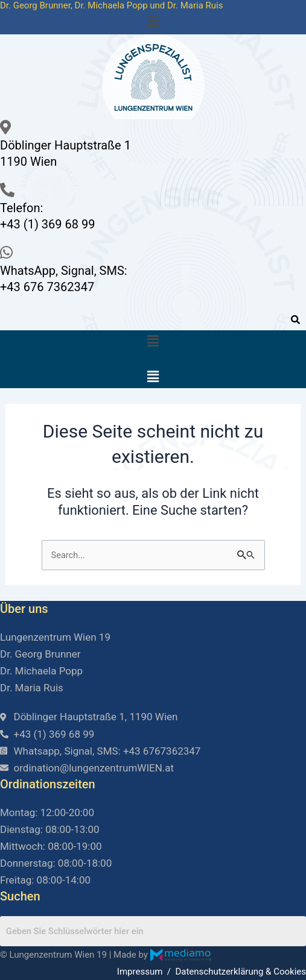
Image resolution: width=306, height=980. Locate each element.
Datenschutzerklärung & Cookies (241, 972)
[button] (153, 23)
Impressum (140, 972)
